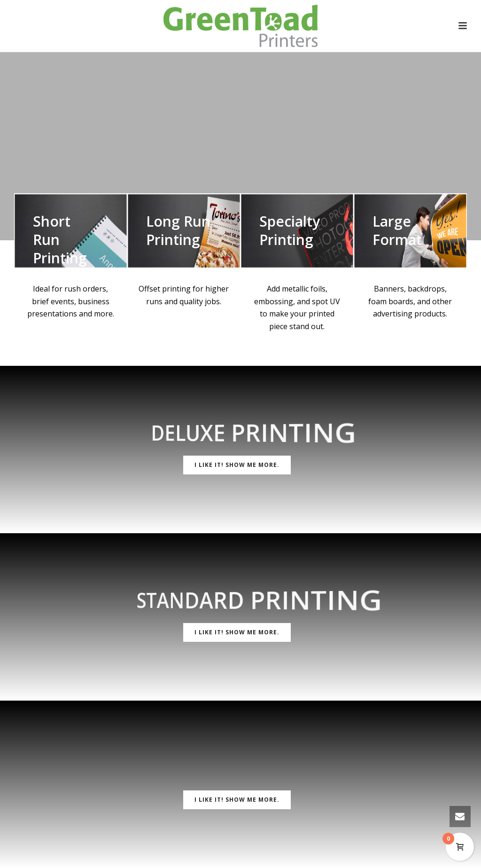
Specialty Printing (290, 230)
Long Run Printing (178, 230)
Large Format (397, 230)
